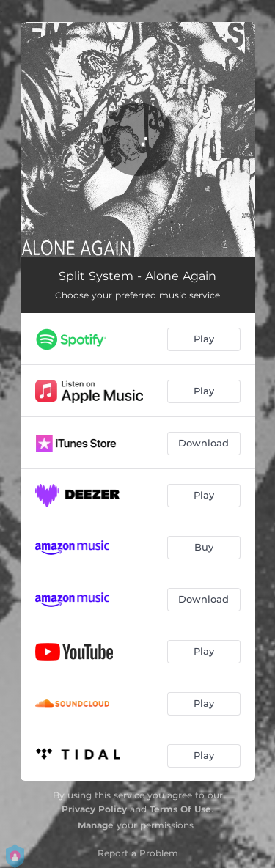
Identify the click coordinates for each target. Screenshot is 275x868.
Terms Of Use (180, 809)
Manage (96, 825)
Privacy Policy (94, 809)
